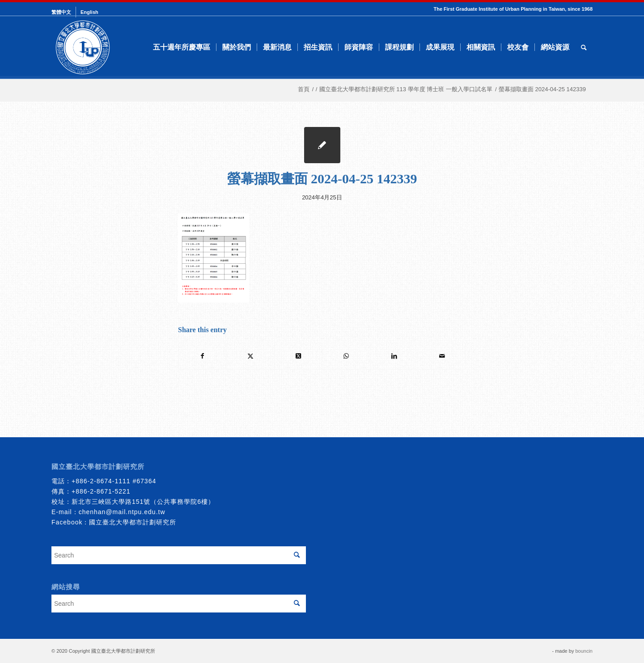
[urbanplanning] (83, 47)
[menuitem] (64, 12)
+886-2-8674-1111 (101, 481)
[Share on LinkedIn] (394, 356)
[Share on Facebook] (202, 356)
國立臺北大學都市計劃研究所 (133, 522)
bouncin (584, 651)
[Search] (584, 47)
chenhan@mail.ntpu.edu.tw (122, 512)
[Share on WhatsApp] (346, 356)
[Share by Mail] (442, 356)
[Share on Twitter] (250, 356)
